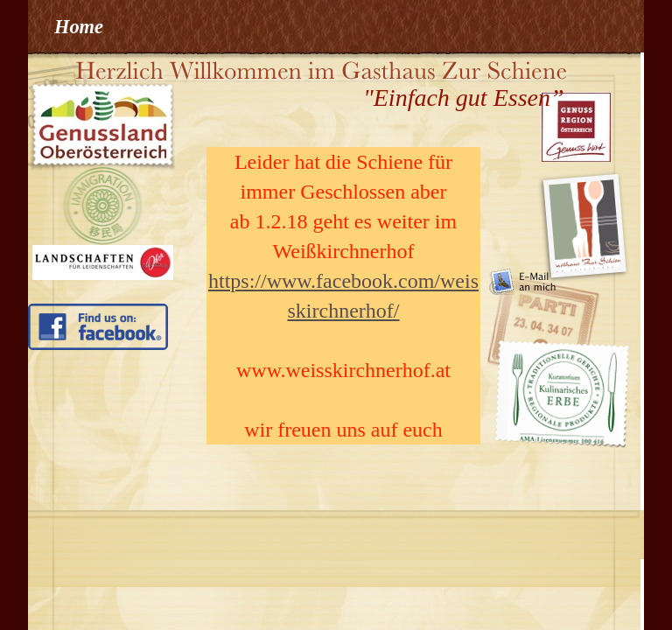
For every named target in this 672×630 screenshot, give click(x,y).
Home (79, 27)
